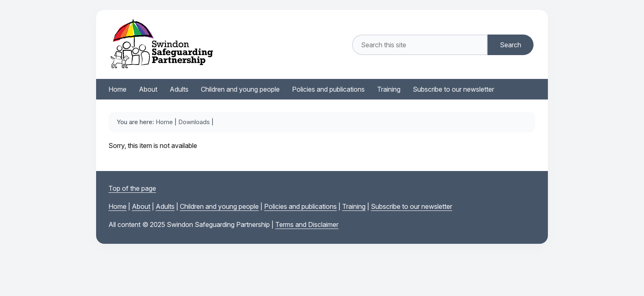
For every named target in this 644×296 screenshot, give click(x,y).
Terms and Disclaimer (307, 224)
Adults (165, 206)
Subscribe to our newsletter (412, 206)
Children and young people (219, 206)
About (141, 206)
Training (354, 206)
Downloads (194, 122)
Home (164, 122)
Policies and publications (300, 206)
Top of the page (132, 188)
